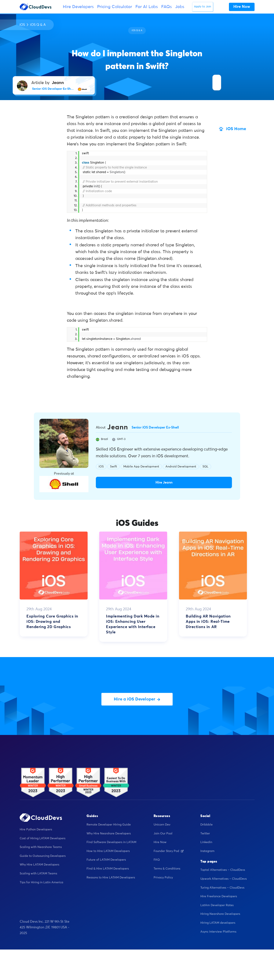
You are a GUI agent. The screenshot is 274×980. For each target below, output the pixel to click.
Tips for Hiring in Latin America (41, 882)
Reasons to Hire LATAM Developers (111, 878)
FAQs (167, 7)
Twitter (205, 834)
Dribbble (207, 825)
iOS (22, 25)
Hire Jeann (164, 482)
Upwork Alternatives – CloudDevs (224, 879)
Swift (114, 467)
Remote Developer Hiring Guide (109, 825)
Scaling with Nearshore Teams (41, 847)
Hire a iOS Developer (137, 699)
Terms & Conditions (167, 869)
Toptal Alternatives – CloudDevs (223, 870)
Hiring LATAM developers (218, 923)
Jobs (180, 7)
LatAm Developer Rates (217, 905)
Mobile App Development (141, 467)
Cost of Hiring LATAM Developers (43, 838)
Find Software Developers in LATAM (111, 842)
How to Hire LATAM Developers (108, 851)
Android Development (181, 467)
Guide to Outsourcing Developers (43, 856)
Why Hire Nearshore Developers (109, 834)
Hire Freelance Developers (219, 896)
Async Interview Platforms (218, 932)
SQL (205, 467)
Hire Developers (78, 7)
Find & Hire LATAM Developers (108, 869)
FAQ (157, 860)
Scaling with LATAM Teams (38, 874)
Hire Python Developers (36, 830)
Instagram (207, 851)
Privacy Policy (163, 878)
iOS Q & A (38, 25)
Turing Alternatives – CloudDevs (222, 888)
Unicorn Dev (162, 825)
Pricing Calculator (115, 7)
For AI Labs (147, 7)
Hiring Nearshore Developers (220, 914)
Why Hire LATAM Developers (39, 865)
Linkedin (206, 842)
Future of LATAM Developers (106, 860)
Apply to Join (203, 7)
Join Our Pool (163, 834)
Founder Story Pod (169, 851)
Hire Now (160, 842)
